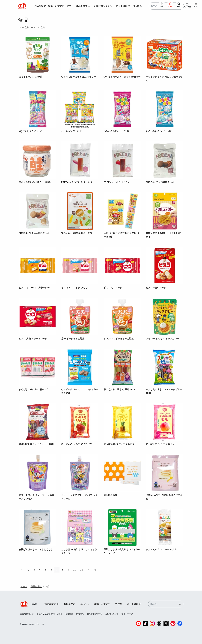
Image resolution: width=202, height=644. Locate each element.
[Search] (166, 6)
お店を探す (40, 6)
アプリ (70, 6)
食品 (47, 586)
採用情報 (80, 614)
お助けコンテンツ (103, 6)
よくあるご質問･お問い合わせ (49, 614)
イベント (85, 604)
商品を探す (36, 586)
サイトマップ (127, 614)
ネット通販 (123, 6)
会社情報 (69, 614)
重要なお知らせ (27, 614)
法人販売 (137, 6)
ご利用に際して (112, 614)
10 (75, 570)
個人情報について (94, 614)
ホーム (24, 586)
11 (82, 570)
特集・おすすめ (56, 6)
